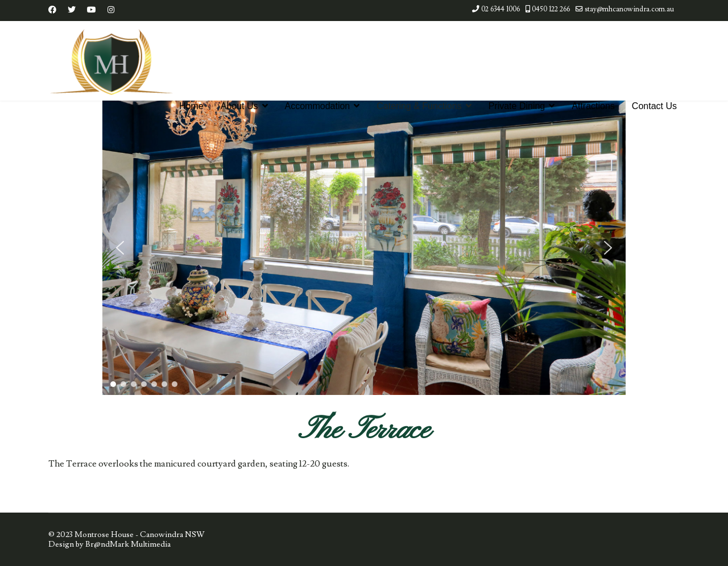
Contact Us (654, 106)
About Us (239, 106)
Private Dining (517, 106)
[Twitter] (72, 10)
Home (191, 106)
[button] (120, 248)
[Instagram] (111, 10)
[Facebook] (52, 10)
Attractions (593, 106)
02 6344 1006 (500, 9)
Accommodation (318, 106)
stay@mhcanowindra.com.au (629, 9)
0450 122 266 (551, 9)
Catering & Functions (419, 106)
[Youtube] (92, 10)
